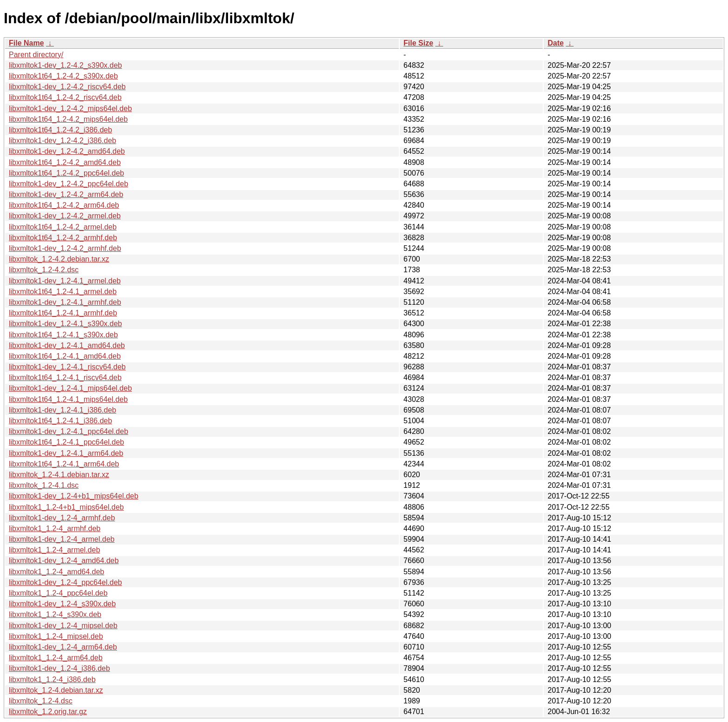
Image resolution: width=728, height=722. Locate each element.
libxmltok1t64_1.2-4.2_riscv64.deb (65, 97)
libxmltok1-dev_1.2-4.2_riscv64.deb (67, 87)
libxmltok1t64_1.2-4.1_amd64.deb (65, 356)
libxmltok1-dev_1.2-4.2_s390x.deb (65, 65)
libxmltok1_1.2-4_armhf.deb (55, 528)
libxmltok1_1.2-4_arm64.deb (56, 658)
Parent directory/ (36, 55)
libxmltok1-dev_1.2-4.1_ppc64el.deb (68, 431)
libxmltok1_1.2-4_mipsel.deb (56, 636)
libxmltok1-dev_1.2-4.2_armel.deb (65, 216)
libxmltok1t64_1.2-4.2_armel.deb (63, 227)
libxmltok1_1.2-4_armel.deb (55, 550)
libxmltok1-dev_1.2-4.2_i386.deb (62, 141)
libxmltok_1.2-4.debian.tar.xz (56, 690)
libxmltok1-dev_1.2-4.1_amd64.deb (67, 345)
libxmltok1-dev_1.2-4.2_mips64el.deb (70, 108)
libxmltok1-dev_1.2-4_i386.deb (59, 668)
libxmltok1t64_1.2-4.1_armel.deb (63, 292)
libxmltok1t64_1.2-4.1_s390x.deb (63, 335)
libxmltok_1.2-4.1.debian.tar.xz (59, 475)
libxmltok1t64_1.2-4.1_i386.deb (60, 421)
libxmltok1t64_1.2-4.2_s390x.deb (63, 76)
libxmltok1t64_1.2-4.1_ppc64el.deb (66, 442)
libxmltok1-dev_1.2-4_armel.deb (62, 539)
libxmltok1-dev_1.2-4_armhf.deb (62, 518)
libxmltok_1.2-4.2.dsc (44, 270)
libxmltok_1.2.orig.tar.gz (48, 712)
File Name (26, 43)
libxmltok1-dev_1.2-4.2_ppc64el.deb (68, 184)
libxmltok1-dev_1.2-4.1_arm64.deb (66, 453)
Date (556, 43)
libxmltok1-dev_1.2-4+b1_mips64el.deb (74, 496)
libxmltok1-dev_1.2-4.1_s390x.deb (65, 324)
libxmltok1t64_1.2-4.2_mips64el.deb (68, 119)
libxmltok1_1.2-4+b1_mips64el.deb (66, 507)
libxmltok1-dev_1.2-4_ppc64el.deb (65, 582)
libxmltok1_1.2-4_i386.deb (52, 679)
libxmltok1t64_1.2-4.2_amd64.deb (65, 162)
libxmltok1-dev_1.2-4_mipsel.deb (63, 626)
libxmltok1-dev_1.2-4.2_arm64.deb (66, 194)
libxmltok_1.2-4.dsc (41, 701)
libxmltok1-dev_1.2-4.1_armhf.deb (65, 302)
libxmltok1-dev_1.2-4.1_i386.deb (62, 410)
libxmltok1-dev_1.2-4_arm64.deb (63, 647)
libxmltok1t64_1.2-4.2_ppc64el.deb (66, 173)
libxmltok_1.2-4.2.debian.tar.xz (59, 259)
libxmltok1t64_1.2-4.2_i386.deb (60, 130)
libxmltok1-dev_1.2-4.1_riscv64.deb (67, 367)
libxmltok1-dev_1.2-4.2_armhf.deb (65, 248)
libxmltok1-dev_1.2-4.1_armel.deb (65, 281)
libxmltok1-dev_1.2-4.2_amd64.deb (67, 151)
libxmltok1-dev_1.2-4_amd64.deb (64, 561)
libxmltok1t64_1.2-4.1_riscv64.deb (65, 377)
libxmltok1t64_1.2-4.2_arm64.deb (64, 205)
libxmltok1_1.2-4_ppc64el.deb (58, 593)
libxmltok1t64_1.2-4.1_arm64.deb (64, 464)
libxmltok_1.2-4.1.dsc (44, 485)
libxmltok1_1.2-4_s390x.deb (55, 614)
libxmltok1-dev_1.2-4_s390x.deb (62, 604)
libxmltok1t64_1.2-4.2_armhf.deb (63, 238)
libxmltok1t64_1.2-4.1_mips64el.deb (68, 399)
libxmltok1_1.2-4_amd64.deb (56, 572)
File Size (418, 43)
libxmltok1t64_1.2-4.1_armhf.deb (63, 313)
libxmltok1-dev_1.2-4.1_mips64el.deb (70, 388)
